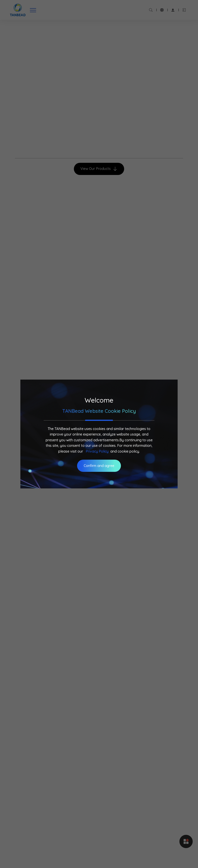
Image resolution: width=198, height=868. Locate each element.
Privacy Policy (97, 451)
